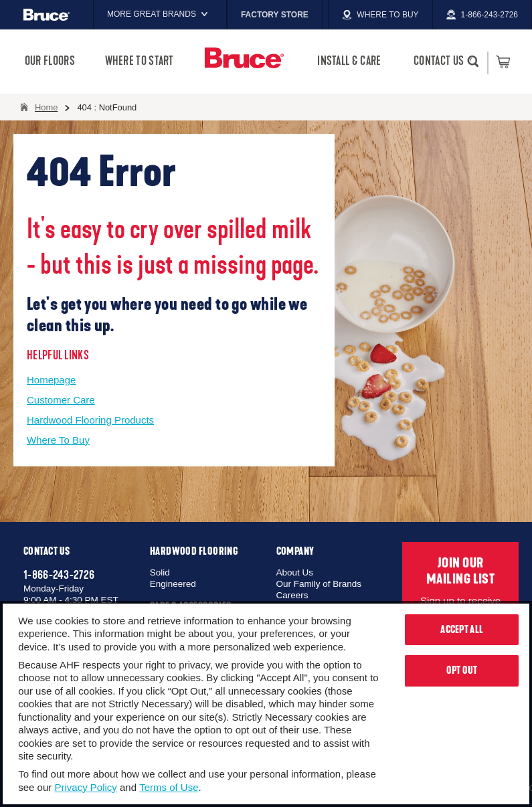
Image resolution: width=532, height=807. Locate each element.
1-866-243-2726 (59, 575)
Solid (160, 572)
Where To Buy (58, 440)
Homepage (51, 380)
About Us (295, 572)
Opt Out (462, 670)
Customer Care (61, 400)
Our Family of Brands (319, 584)
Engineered (173, 584)
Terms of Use (169, 787)
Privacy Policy (85, 787)
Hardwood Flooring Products (90, 420)
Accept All (462, 630)
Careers (292, 595)
